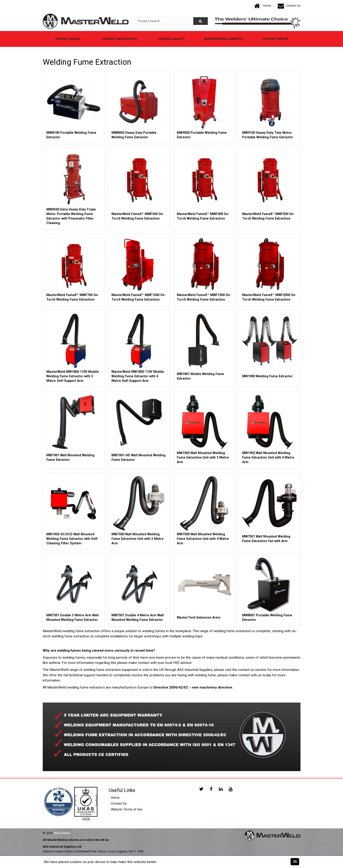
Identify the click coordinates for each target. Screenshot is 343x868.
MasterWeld (62, 833)
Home (263, 6)
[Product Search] (201, 21)
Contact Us (289, 6)
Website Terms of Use (127, 809)
